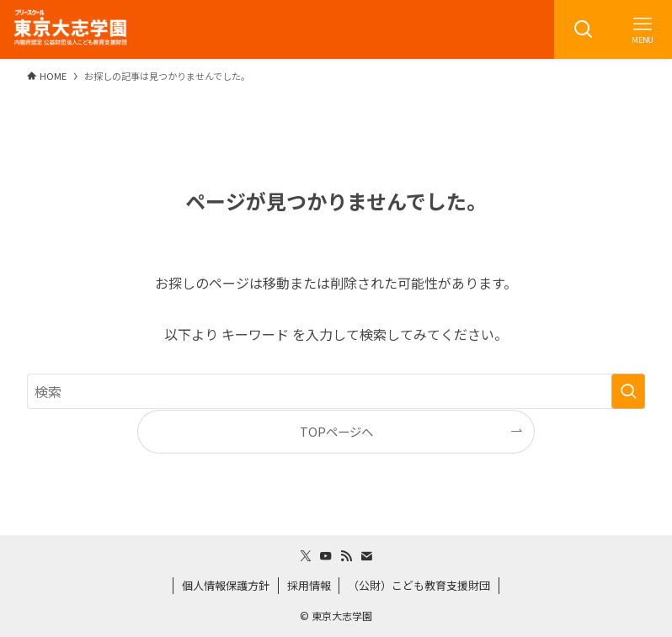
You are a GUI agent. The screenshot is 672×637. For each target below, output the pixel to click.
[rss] (346, 556)
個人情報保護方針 (226, 585)
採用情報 (309, 585)
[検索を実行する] (628, 391)
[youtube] (326, 556)
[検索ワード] (336, 391)
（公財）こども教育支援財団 (419, 585)
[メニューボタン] (643, 29)
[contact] (366, 556)
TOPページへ (336, 431)
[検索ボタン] (584, 29)
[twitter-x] (306, 556)
